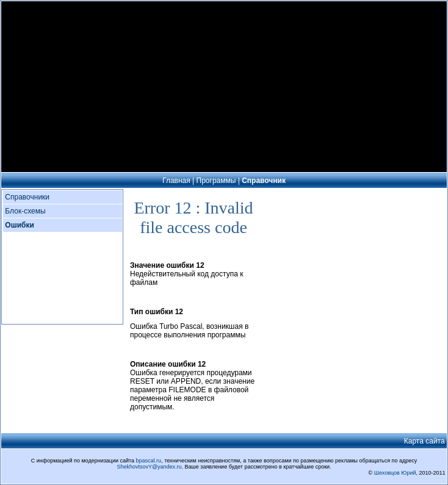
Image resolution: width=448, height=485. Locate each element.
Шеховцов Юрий (395, 473)
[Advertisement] (224, 87)
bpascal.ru (149, 461)
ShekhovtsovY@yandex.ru (149, 467)
